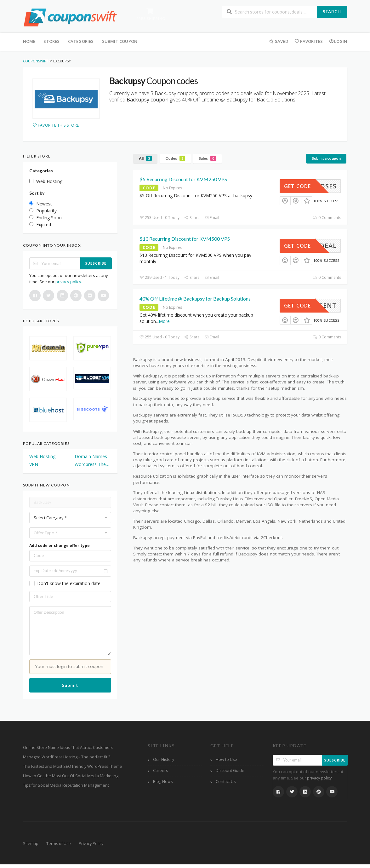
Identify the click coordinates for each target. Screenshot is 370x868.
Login (338, 41)
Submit (70, 685)
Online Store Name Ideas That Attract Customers (68, 747)
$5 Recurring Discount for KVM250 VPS (183, 179)
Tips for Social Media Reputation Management (66, 785)
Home (29, 41)
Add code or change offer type (60, 546)
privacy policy (68, 282)
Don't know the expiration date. (69, 583)
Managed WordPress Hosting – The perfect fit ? (67, 757)
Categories (81, 41)
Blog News (163, 782)
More (164, 321)
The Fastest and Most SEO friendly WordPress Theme (73, 766)
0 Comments (327, 218)
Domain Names (91, 456)
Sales (207, 158)
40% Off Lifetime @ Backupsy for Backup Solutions (195, 299)
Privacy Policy (91, 844)
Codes (175, 158)
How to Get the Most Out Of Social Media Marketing (71, 776)
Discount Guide (230, 770)
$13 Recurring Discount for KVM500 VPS (185, 239)
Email (212, 218)
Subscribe (96, 263)
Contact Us (226, 782)
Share (192, 218)
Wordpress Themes (93, 464)
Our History (164, 759)
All (145, 158)
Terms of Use (59, 844)
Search (332, 12)
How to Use (226, 759)
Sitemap (31, 844)
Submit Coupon (120, 41)
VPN (34, 464)
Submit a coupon (326, 158)
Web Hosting (42, 456)
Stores (51, 41)
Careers (160, 770)
